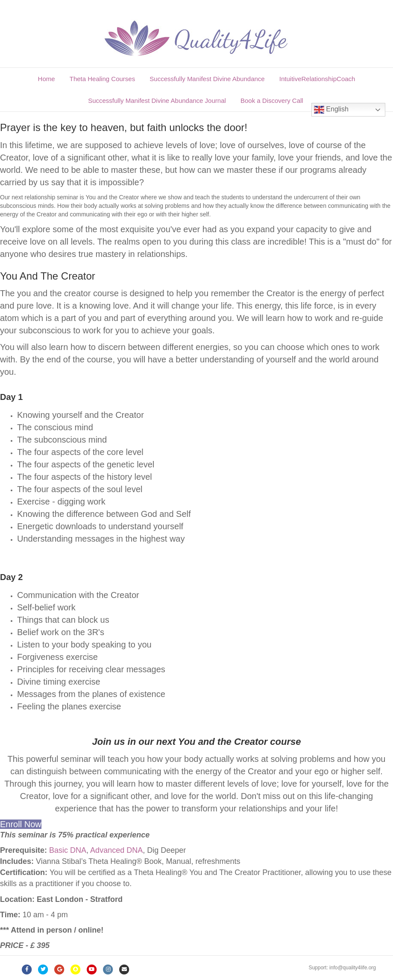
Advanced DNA (116, 850)
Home (47, 79)
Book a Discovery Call (272, 101)
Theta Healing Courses (102, 79)
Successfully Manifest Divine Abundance (207, 79)
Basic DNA (68, 850)
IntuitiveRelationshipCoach (317, 79)
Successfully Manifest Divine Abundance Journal (157, 101)
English (331, 110)
